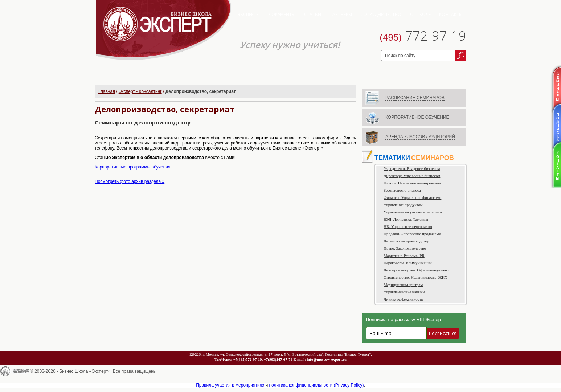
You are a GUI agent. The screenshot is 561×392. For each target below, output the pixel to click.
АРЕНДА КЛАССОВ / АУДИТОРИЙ (420, 137)
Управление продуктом (403, 205)
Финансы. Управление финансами (412, 197)
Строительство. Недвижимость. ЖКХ (415, 277)
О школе (420, 14)
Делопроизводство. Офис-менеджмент (416, 270)
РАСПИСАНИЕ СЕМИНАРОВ (415, 98)
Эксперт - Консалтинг (140, 91)
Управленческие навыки (404, 292)
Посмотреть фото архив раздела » (130, 181)
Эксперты (249, 14)
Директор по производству (406, 241)
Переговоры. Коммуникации (408, 263)
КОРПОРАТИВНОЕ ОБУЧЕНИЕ (417, 117)
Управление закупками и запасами (413, 212)
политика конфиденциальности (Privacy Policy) (317, 385)
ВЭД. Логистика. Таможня (406, 219)
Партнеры (341, 14)
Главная (107, 91)
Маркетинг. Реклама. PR (404, 256)
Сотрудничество (381, 14)
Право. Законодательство (405, 248)
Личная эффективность (403, 299)
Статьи (313, 14)
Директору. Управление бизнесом (412, 176)
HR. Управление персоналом (408, 226)
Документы (282, 14)
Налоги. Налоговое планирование (412, 183)
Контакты (451, 14)
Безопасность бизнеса (402, 190)
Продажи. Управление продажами (412, 234)
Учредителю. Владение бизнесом (412, 168)
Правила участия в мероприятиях (230, 385)
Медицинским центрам (403, 285)
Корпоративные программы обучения (133, 167)
